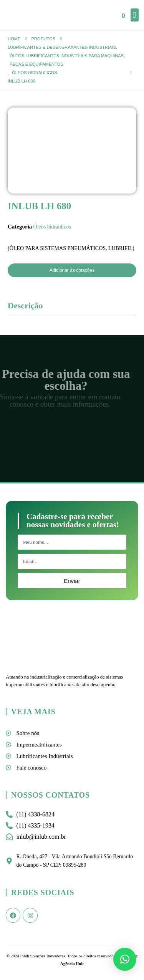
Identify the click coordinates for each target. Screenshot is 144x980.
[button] (125, 959)
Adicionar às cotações (72, 270)
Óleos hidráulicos (52, 227)
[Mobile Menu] (135, 15)
